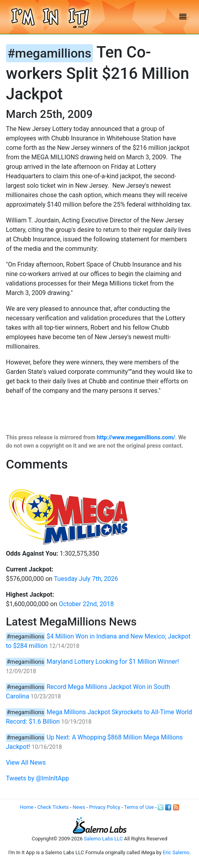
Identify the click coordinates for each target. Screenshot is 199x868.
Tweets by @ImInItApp (37, 778)
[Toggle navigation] (183, 17)
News (79, 807)
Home (26, 807)
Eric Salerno (176, 852)
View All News (26, 763)
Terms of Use (139, 807)
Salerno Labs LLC (103, 839)
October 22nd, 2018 (86, 604)
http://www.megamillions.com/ (136, 438)
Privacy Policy (105, 807)
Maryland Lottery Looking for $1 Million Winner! (113, 662)
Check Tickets (53, 807)
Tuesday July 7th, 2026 (86, 579)
